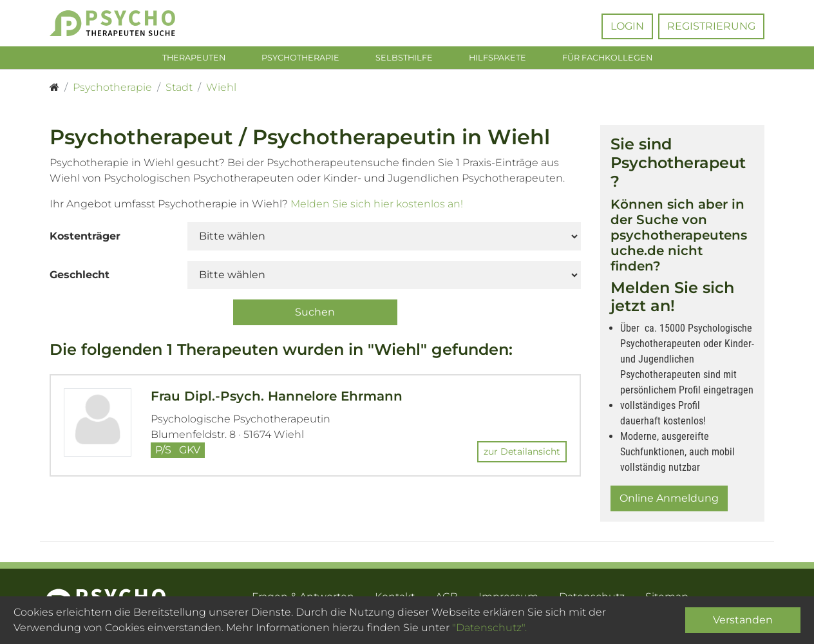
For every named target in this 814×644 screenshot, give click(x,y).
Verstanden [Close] (743, 620)
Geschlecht (80, 277)
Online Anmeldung (669, 501)
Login (627, 26)
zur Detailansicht (522, 455)
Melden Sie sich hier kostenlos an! (377, 206)
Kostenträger (85, 239)
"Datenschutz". (489, 628)
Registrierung (711, 26)
